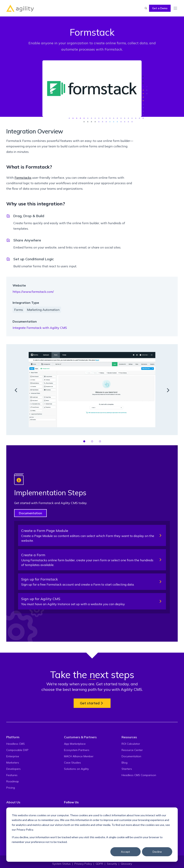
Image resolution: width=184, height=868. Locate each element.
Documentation (30, 513)
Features (12, 775)
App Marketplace (75, 744)
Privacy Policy (25, 829)
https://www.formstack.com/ (33, 292)
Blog (124, 763)
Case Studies (72, 763)
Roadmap (13, 781)
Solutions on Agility (76, 769)
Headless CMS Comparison (139, 775)
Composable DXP (17, 750)
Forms (19, 310)
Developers (13, 769)
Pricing (11, 788)
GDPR (99, 864)
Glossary (126, 864)
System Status (61, 864)
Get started (92, 703)
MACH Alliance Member (79, 756)
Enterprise (13, 756)
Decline (157, 852)
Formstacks (23, 178)
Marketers (13, 763)
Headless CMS (16, 744)
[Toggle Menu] (175, 8)
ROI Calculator (131, 744)
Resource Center (132, 750)
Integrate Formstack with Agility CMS (40, 328)
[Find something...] (146, 8)
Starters (127, 769)
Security (112, 864)
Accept (125, 852)
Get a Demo (160, 8)
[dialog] (92, 835)
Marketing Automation (43, 310)
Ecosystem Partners (77, 750)
